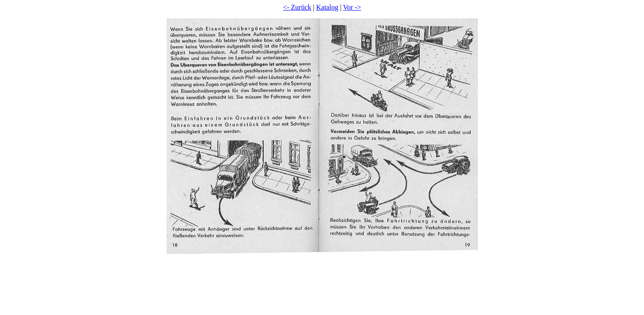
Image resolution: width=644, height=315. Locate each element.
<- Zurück (297, 7)
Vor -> (352, 7)
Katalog (327, 7)
